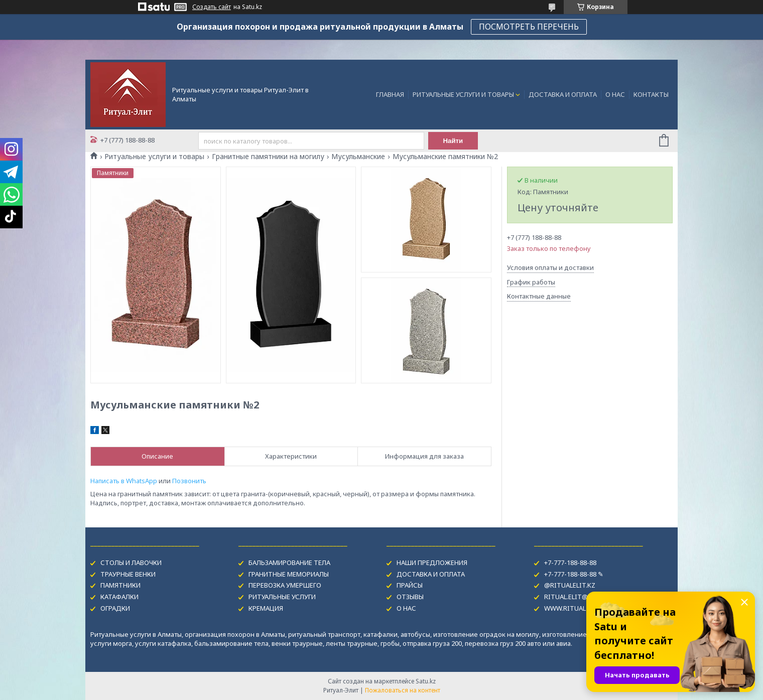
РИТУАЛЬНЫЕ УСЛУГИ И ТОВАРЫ (463, 94)
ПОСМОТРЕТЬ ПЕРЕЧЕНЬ (529, 27)
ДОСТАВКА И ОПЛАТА (563, 94)
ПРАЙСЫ (410, 585)
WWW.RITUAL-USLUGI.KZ (583, 608)
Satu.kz (426, 681)
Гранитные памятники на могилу (268, 157)
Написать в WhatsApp (124, 481)
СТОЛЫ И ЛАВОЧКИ (131, 563)
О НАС (615, 94)
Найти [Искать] (453, 141)
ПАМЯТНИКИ (120, 585)
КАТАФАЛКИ (119, 597)
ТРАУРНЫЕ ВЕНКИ (128, 574)
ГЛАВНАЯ (390, 94)
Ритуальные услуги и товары (154, 157)
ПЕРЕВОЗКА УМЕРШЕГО (285, 585)
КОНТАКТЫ (651, 94)
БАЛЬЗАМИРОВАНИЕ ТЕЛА (289, 563)
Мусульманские (358, 157)
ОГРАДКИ (115, 608)
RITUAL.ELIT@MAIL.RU (579, 597)
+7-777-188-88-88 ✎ (574, 574)
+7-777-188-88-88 (570, 563)
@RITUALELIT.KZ (570, 585)
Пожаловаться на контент (403, 690)
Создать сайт (212, 7)
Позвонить (189, 481)
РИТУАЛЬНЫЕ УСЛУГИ (282, 597)
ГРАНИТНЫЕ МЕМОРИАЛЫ (289, 574)
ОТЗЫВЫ (410, 597)
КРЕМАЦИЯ (266, 608)
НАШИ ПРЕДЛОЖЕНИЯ (432, 563)
